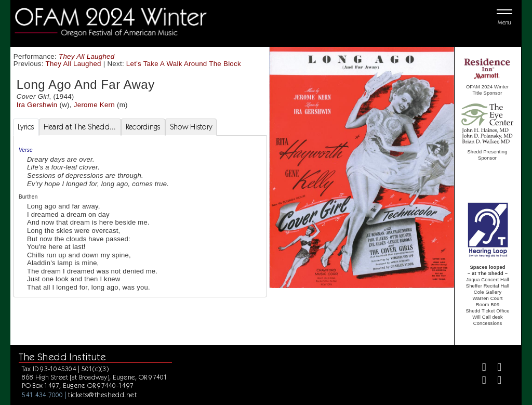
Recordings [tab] (143, 127)
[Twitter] (495, 368)
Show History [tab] (191, 127)
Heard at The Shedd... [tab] (80, 127)
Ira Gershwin (37, 105)
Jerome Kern (94, 105)
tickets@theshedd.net (102, 395)
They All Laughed (87, 56)
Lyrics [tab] (26, 127)
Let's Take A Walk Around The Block (184, 64)
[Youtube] (495, 381)
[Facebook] (480, 368)
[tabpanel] (140, 216)
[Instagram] (480, 381)
